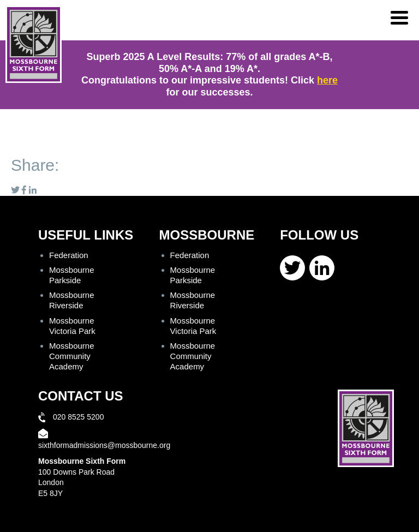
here (327, 80)
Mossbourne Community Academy (72, 356)
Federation (69, 255)
